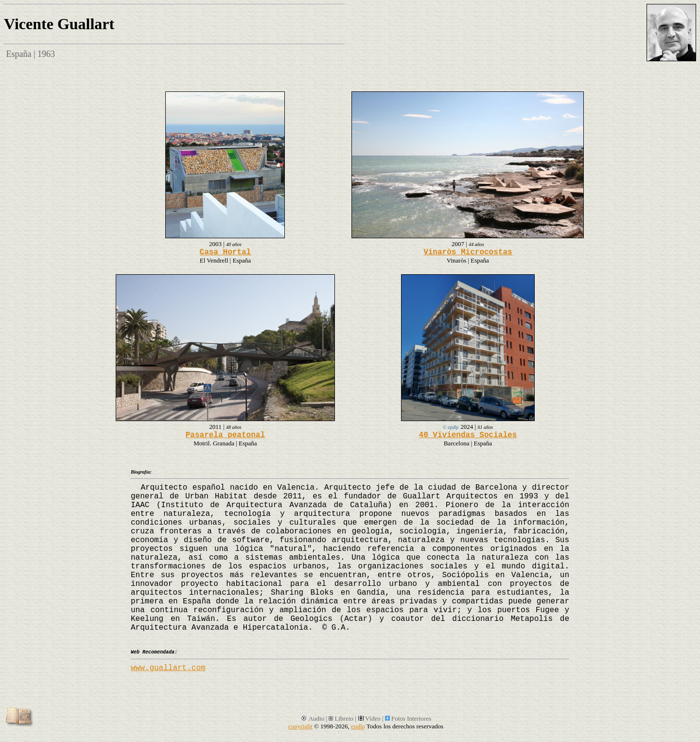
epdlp (358, 726)
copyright (300, 726)
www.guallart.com (168, 668)
